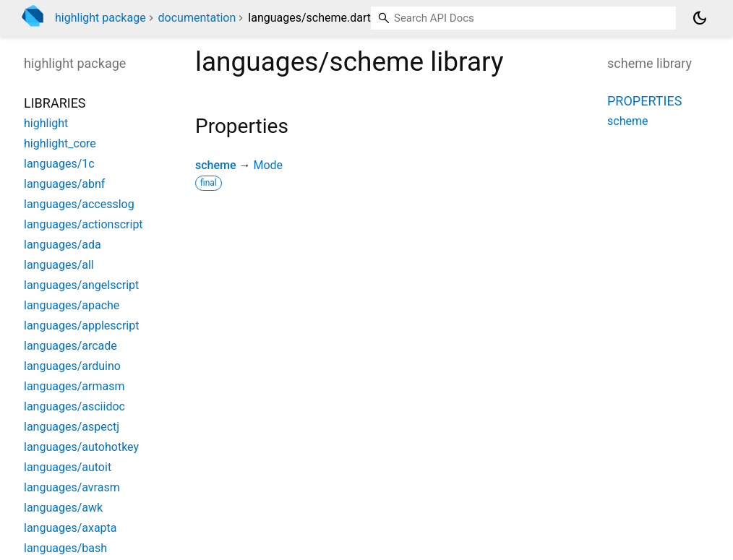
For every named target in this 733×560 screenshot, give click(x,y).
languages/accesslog (79, 204)
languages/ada (63, 245)
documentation (197, 18)
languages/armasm (74, 386)
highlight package (100, 18)
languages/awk (63, 508)
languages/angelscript (81, 285)
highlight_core (60, 143)
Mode (269, 165)
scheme (216, 165)
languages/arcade (70, 346)
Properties (644, 101)
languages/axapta (70, 528)
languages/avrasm (72, 487)
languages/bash (65, 548)
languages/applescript (81, 326)
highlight (46, 123)
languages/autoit (68, 467)
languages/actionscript (83, 224)
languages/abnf (64, 184)
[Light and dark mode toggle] (700, 18)
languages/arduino (72, 366)
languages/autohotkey (81, 447)
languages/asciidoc (74, 406)
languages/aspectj (72, 427)
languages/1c (59, 164)
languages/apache (72, 305)
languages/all (59, 265)
